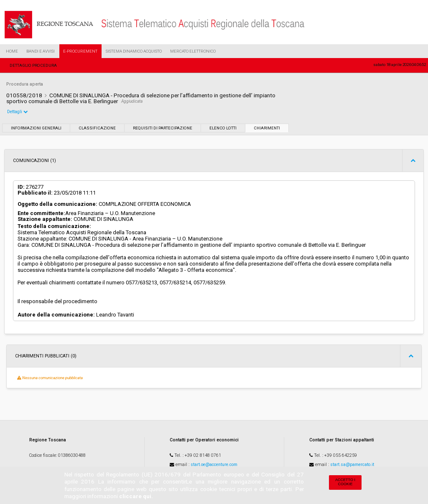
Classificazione (97, 128)
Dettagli (18, 112)
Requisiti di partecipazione (163, 128)
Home (12, 51)
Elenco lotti (223, 128)
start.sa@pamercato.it (352, 465)
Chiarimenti (267, 128)
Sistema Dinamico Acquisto (134, 51)
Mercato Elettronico (193, 51)
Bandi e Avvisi (41, 51)
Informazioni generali (36, 128)
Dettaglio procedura (33, 65)
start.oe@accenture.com (214, 465)
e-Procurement (80, 51)
